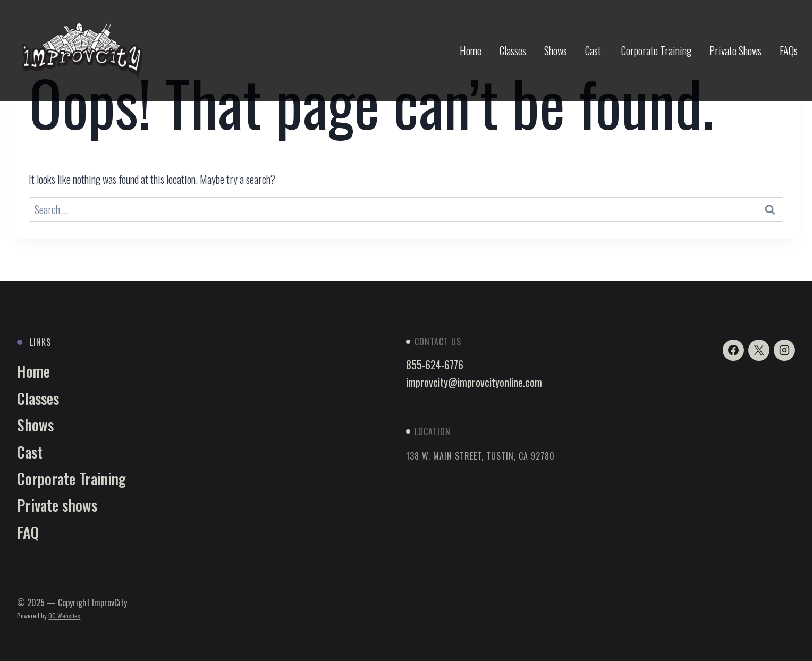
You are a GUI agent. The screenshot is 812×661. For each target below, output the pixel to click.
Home (471, 50)
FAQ (28, 532)
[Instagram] (784, 350)
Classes (513, 50)
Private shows (57, 505)
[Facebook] (733, 350)
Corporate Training (656, 50)
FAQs (789, 50)
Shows (556, 50)
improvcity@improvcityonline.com (474, 382)
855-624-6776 (435, 365)
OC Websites (64, 616)
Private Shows (735, 50)
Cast (594, 50)
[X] (759, 350)
